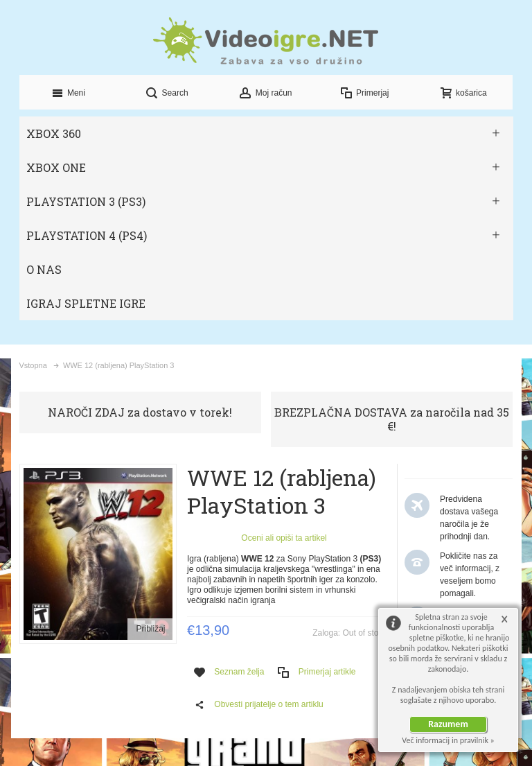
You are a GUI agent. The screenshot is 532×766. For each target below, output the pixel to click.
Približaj (150, 629)
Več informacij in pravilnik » (448, 740)
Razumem (448, 724)
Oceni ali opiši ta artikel (284, 538)
